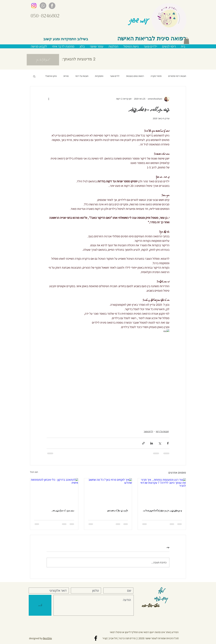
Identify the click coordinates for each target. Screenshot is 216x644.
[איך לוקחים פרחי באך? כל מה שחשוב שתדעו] (108, 492)
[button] (186, 41)
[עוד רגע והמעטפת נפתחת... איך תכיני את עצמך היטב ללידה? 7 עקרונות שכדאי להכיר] (162, 492)
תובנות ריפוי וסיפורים (177, 76)
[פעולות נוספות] (49, 99)
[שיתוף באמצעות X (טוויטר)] (160, 443)
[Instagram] (34, 6)
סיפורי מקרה (156, 76)
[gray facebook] (52, 6)
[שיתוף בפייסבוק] (168, 443)
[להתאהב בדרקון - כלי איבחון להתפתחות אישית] (54, 492)
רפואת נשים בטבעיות (135, 76)
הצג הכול (34, 472)
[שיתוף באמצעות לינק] (143, 443)
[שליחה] (40, 605)
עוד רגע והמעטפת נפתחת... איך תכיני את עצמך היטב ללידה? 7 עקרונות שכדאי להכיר (162, 511)
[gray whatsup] (43, 6)
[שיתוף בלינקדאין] (152, 443)
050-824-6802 (151, 605)
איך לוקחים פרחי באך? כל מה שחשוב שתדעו (118, 511)
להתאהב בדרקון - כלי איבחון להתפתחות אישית (63, 511)
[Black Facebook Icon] (96, 638)
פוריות (66, 76)
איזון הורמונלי (51, 76)
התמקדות (99, 76)
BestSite (47, 638)
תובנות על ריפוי (82, 76)
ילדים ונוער (115, 76)
